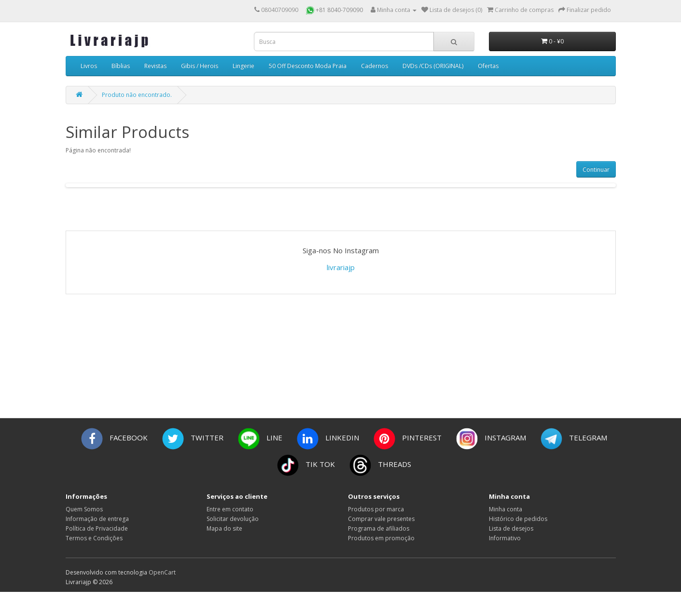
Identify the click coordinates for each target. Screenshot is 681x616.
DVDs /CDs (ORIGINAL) (433, 66)
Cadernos (375, 66)
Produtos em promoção (381, 538)
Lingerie (243, 66)
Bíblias (121, 66)
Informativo (505, 538)
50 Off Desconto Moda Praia (308, 66)
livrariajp (341, 267)
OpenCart (162, 572)
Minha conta (506, 509)
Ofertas (488, 66)
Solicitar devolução (233, 519)
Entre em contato (230, 509)
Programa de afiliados (379, 528)
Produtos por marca (376, 509)
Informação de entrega (97, 519)
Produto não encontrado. (137, 95)
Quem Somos (84, 509)
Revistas (155, 66)
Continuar (596, 170)
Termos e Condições (94, 538)
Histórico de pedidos (518, 519)
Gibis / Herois (200, 66)
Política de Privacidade (97, 528)
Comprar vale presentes (381, 519)
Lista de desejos (511, 528)
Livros (89, 66)
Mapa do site (224, 528)
